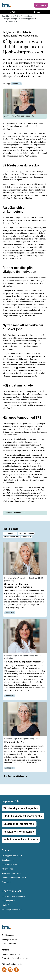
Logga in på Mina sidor (29, 501)
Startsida (5, 16)
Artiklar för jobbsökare (24, 16)
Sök (13, 12)
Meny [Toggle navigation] (38, 12)
